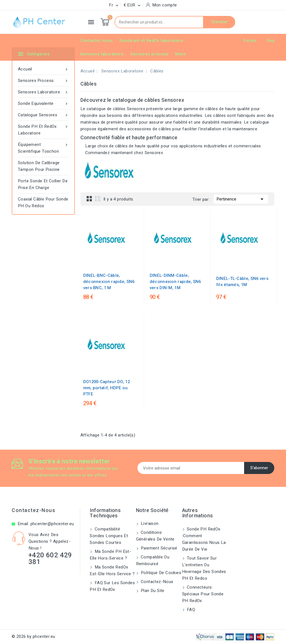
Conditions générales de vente (155, 536)
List (98, 199)
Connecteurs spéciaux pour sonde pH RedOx (203, 594)
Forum (250, 41)
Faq (271, 41)
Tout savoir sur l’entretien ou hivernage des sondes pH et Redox (204, 568)
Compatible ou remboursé (153, 560)
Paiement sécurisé (159, 548)
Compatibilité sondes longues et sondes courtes (109, 536)
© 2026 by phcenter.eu (33, 636)
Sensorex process (149, 54)
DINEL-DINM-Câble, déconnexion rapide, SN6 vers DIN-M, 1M (175, 282)
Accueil (43, 69)
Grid (89, 199)
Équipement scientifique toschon (43, 148)
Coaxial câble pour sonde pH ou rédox (43, 202)
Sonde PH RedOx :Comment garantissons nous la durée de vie (204, 539)
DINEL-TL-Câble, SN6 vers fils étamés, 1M (242, 282)
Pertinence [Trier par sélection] (241, 199)
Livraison (149, 523)
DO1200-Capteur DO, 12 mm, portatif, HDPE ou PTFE (107, 388)
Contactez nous (96, 41)
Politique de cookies (160, 573)
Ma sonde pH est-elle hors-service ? (110, 555)
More (181, 54)
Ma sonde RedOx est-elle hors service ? (112, 570)
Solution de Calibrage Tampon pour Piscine (39, 166)
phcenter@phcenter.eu (52, 524)
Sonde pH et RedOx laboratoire (152, 41)
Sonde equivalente (43, 103)
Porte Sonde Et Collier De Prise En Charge (43, 184)
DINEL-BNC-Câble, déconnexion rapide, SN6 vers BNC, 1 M (109, 282)
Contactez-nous (34, 510)
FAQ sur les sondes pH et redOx (112, 586)
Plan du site (152, 591)
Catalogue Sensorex (43, 115)
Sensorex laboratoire (102, 54)
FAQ (190, 610)
